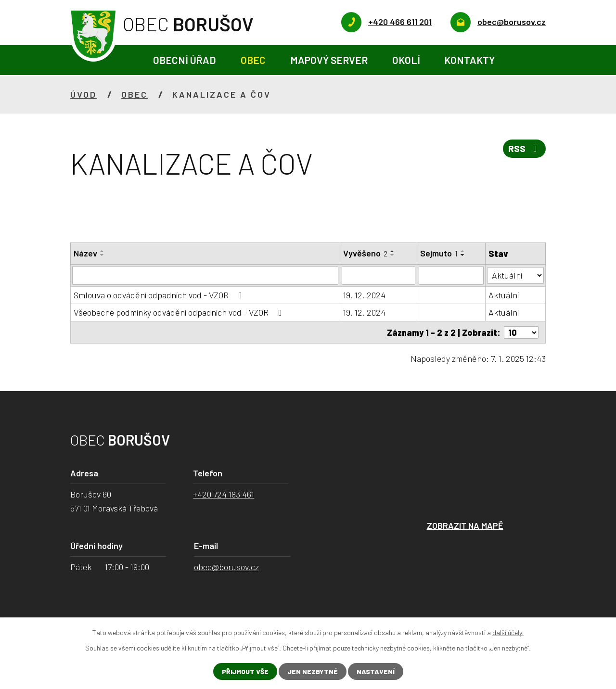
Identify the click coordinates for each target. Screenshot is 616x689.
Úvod (129, 60)
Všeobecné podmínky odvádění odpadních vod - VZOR (180, 312)
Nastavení (376, 671)
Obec (253, 60)
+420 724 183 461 (224, 494)
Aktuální (504, 294)
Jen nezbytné (313, 671)
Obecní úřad (185, 60)
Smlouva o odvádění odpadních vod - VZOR (160, 294)
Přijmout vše (245, 671)
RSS (525, 149)
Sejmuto (439, 253)
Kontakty (469, 60)
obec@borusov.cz (226, 566)
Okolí (406, 60)
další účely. (508, 632)
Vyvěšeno (366, 253)
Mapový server (329, 60)
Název (85, 253)
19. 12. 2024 (365, 294)
